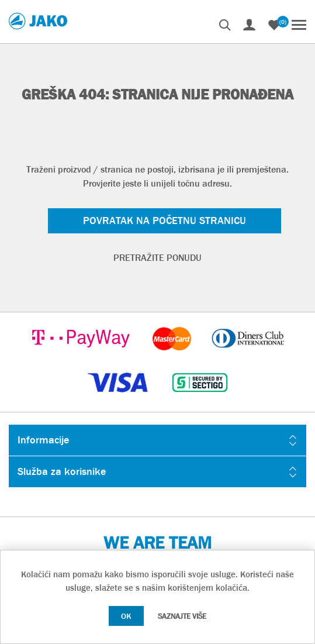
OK (126, 616)
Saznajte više (182, 616)
